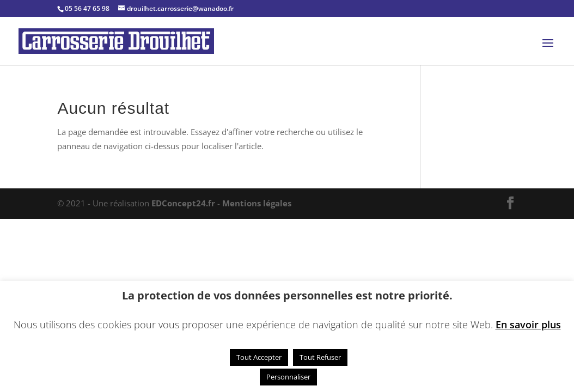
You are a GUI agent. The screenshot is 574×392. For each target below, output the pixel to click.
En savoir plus (528, 324)
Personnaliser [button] (288, 377)
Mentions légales (257, 203)
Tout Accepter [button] (259, 357)
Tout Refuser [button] (320, 357)
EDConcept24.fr (184, 203)
